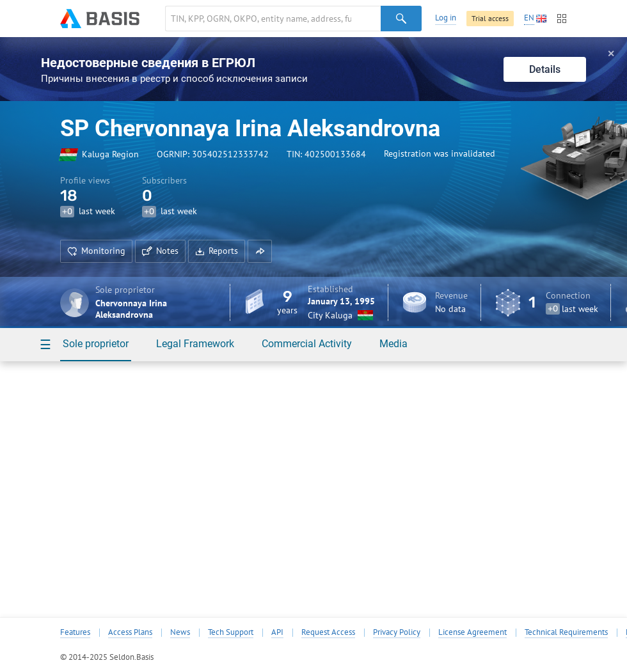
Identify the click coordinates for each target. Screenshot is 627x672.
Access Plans (130, 632)
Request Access (328, 632)
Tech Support (231, 632)
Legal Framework (195, 344)
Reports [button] (217, 251)
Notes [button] (160, 251)
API (277, 632)
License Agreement (472, 632)
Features (75, 632)
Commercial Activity (307, 344)
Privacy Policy (397, 632)
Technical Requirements (566, 632)
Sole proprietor (96, 344)
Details (545, 69)
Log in (446, 18)
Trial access (490, 18)
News (180, 632)
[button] (260, 251)
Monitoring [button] (96, 251)
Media (393, 344)
